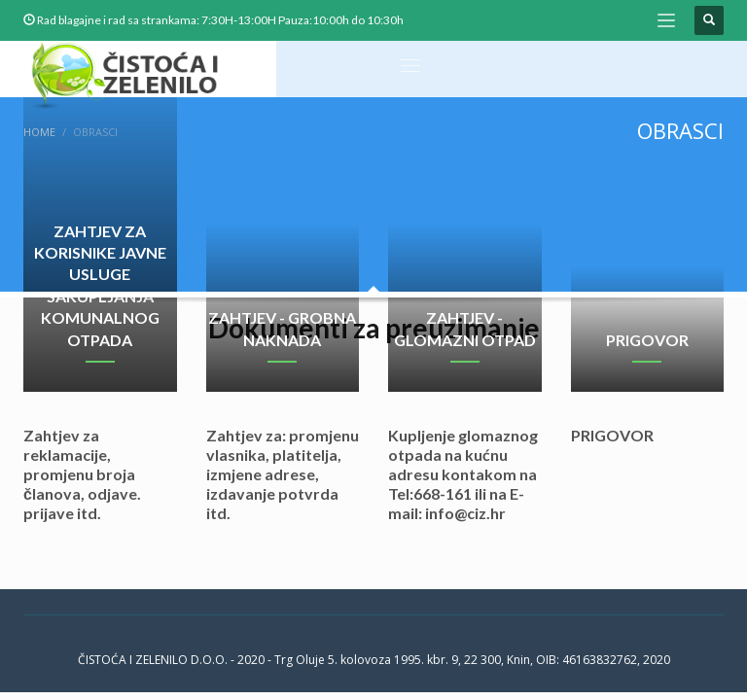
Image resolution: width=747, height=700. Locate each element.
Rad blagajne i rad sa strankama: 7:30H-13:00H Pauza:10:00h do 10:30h (220, 20)
